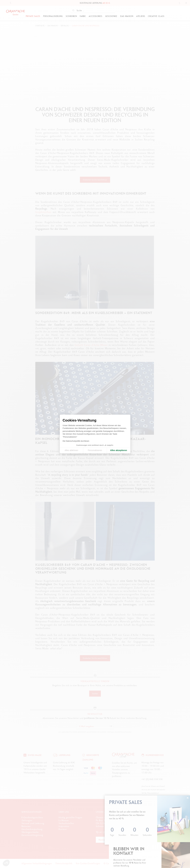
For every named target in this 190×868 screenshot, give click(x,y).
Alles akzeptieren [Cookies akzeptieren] (119, 450)
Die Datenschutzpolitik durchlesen (76, 441)
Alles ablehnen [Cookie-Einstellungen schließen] (71, 450)
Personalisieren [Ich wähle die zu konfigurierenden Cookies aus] (95, 450)
